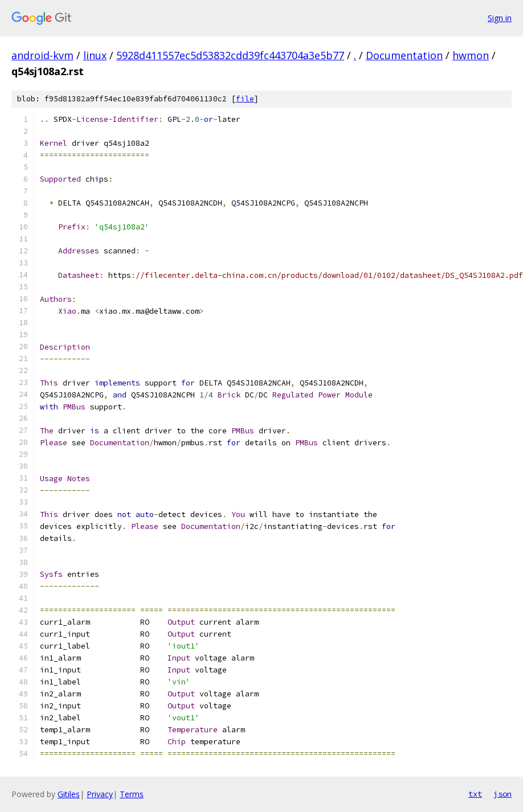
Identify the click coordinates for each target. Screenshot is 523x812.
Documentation (404, 55)
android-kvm (42, 55)
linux (95, 55)
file (245, 99)
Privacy (100, 794)
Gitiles (69, 794)
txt (475, 794)
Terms (132, 794)
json (502, 794)
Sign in (500, 18)
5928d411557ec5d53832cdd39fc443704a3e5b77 (230, 55)
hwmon (471, 55)
